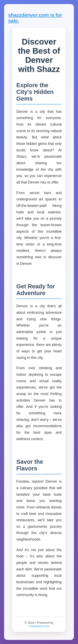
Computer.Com (39, 626)
